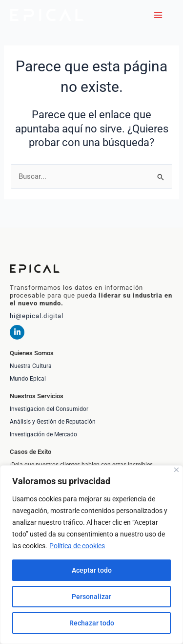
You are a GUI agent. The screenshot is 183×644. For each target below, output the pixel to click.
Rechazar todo (92, 623)
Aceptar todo (92, 570)
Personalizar (91, 597)
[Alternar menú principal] (158, 15)
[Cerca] (176, 470)
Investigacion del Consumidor (49, 409)
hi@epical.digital (37, 316)
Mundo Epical (28, 379)
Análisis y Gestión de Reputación (53, 422)
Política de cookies (77, 546)
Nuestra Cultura (31, 366)
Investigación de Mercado (43, 434)
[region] (91, 555)
